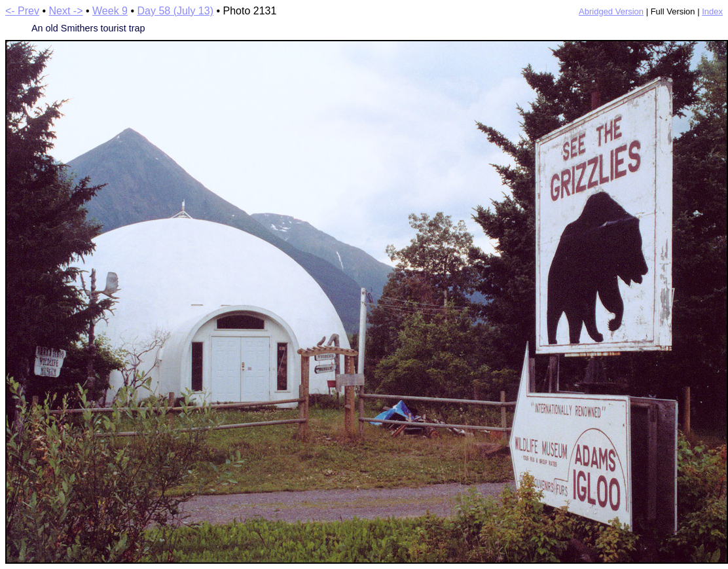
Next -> (66, 11)
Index (712, 11)
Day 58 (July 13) (175, 11)
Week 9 (110, 11)
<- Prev (22, 11)
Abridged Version (611, 11)
